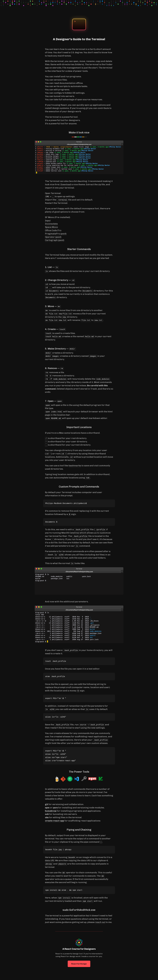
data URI (50, 859)
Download (66, 184)
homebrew (51, 809)
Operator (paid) (53, 237)
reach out (100, 921)
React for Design (79, 962)
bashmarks (75, 464)
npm (47, 806)
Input (48, 221)
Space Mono (51, 227)
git (47, 803)
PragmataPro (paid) (56, 234)
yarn (55, 806)
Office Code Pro (53, 230)
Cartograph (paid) (55, 240)
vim (47, 816)
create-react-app (55, 819)
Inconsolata (51, 224)
